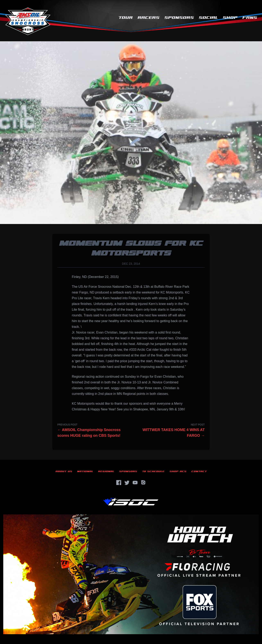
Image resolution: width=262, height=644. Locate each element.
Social (208, 18)
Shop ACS (178, 471)
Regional (106, 471)
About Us (64, 471)
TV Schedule (153, 471)
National (85, 471)
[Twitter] (127, 483)
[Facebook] (119, 483)
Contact (199, 471)
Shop (230, 18)
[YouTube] (135, 483)
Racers (149, 18)
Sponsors (179, 18)
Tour (125, 18)
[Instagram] (143, 483)
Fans (250, 18)
